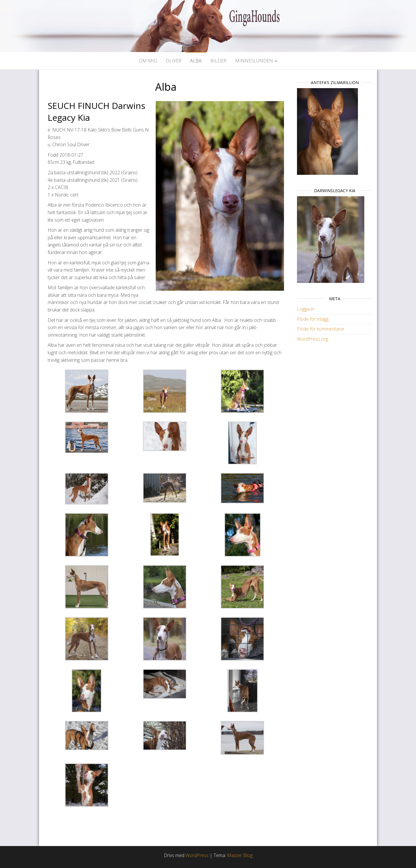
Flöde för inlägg (313, 319)
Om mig (148, 61)
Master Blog (240, 855)
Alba (196, 61)
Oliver (174, 61)
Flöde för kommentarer (321, 329)
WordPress (197, 855)
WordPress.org (312, 339)
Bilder (218, 61)
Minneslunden (256, 61)
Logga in (306, 309)
